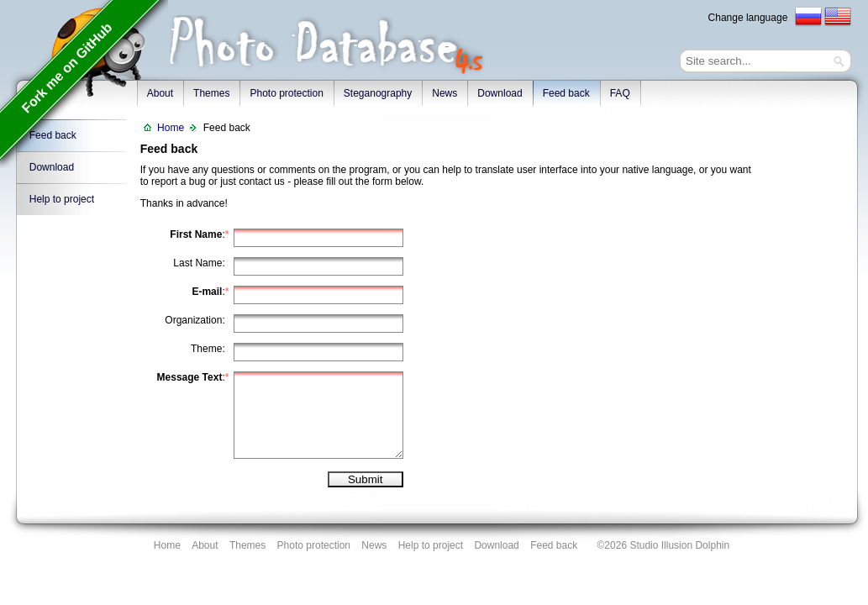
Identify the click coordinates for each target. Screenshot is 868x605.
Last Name (197, 263)
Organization (193, 320)
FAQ (620, 93)
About (205, 545)
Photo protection (286, 93)
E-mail (207, 292)
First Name (196, 234)
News (445, 93)
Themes (211, 93)
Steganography (378, 93)
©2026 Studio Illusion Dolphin (664, 545)
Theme (206, 349)
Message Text (190, 377)
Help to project (62, 199)
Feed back (566, 93)
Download (500, 93)
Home (171, 128)
